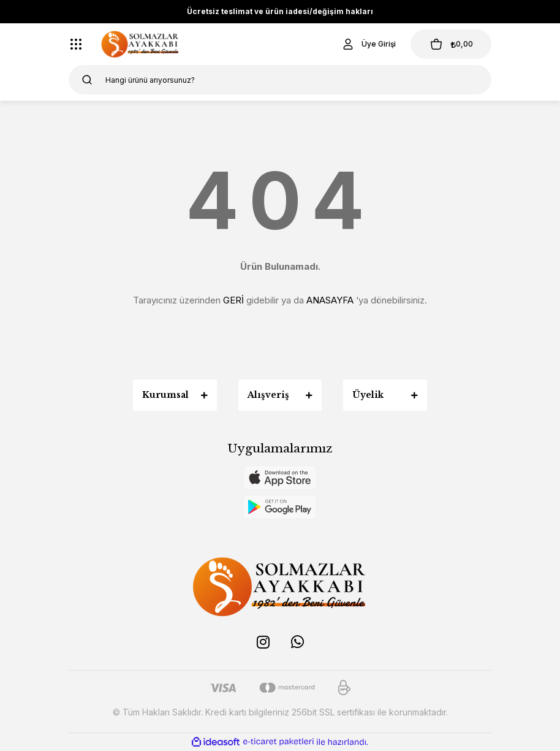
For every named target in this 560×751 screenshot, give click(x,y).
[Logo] (140, 44)
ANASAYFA (330, 300)
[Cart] (451, 44)
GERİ (233, 300)
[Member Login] (368, 44)
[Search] (280, 80)
